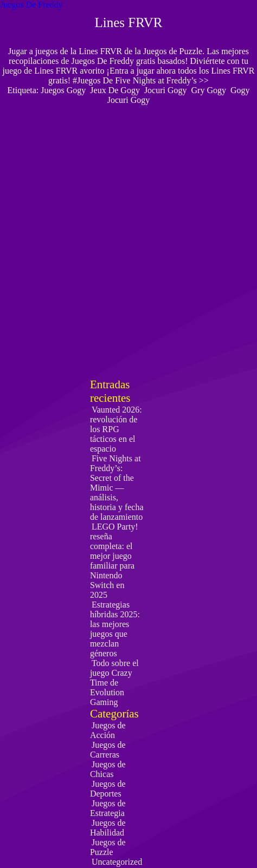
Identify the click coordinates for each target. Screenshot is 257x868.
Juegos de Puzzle (108, 847)
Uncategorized (117, 862)
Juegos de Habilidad (108, 828)
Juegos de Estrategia (108, 808)
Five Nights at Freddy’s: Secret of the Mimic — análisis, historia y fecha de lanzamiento (117, 488)
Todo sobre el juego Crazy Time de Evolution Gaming (114, 683)
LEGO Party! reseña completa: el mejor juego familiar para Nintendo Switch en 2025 (114, 561)
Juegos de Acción (108, 730)
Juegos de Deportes (108, 789)
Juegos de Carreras (108, 750)
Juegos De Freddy (31, 5)
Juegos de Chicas (108, 769)
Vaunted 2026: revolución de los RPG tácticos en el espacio (116, 429)
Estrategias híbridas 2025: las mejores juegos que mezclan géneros (115, 629)
